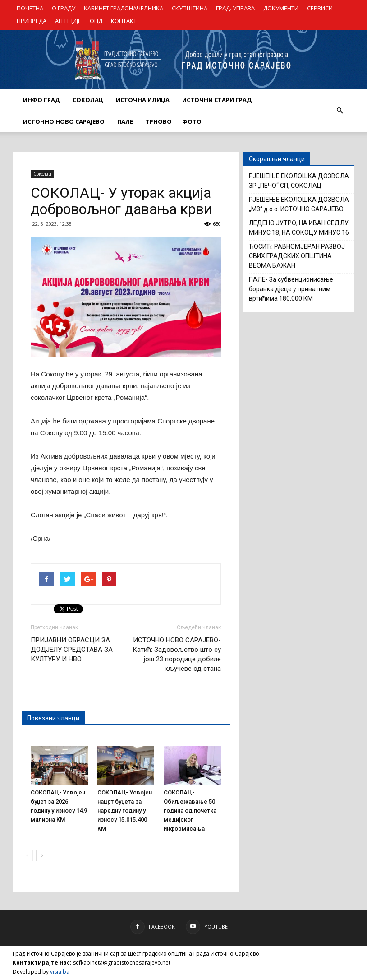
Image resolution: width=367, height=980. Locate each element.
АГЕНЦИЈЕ (68, 21)
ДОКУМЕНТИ (281, 8)
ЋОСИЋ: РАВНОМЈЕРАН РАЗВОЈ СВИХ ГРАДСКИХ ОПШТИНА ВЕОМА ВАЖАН (297, 256)
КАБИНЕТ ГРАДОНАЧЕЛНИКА (124, 8)
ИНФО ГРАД (41, 100)
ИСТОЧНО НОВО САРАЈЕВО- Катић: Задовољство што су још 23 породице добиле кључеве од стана (177, 654)
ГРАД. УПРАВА (235, 8)
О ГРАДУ (64, 8)
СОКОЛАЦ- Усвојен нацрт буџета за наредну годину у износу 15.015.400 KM (125, 810)
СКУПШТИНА (190, 8)
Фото (192, 121)
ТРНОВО (159, 121)
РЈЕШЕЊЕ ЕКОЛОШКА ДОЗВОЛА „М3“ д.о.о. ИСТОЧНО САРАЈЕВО (299, 204)
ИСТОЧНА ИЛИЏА (143, 100)
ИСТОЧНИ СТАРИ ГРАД (217, 100)
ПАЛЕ (125, 121)
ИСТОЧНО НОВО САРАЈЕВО (64, 121)
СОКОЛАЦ (88, 100)
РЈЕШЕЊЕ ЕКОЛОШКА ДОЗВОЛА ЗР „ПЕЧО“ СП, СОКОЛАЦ (299, 181)
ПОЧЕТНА (30, 8)
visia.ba (60, 972)
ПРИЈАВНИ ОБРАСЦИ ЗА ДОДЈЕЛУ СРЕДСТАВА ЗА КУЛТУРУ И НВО (72, 650)
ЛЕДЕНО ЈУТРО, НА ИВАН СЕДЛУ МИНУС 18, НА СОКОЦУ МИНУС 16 (299, 228)
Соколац (42, 174)
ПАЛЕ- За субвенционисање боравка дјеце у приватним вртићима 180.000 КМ (291, 289)
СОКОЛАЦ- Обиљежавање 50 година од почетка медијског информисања (190, 810)
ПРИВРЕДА (32, 21)
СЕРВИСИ (320, 8)
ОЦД (96, 21)
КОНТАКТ (124, 21)
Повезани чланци (53, 718)
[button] (339, 111)
